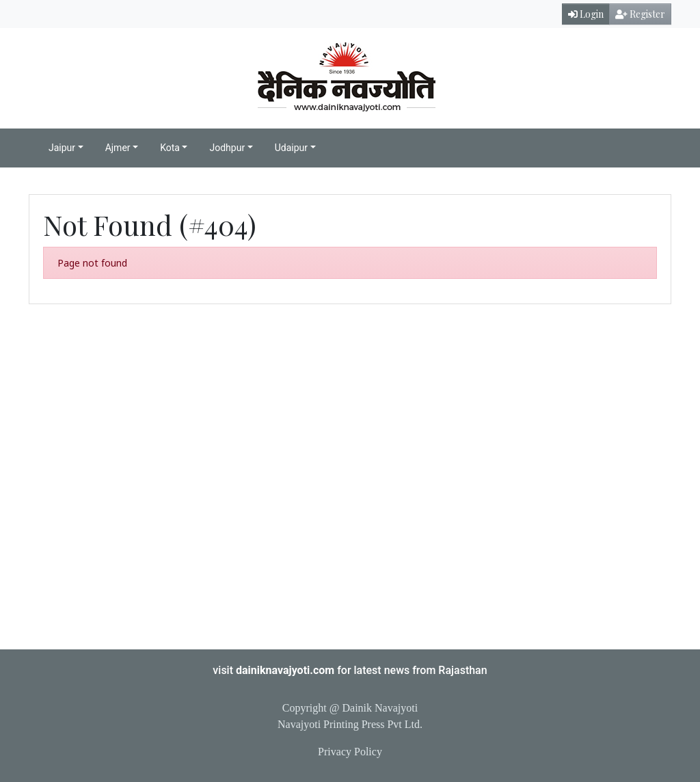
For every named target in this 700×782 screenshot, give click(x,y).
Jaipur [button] (62, 148)
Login (586, 14)
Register (640, 14)
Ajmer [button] (118, 148)
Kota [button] (170, 148)
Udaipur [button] (291, 148)
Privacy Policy (350, 752)
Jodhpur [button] (227, 148)
